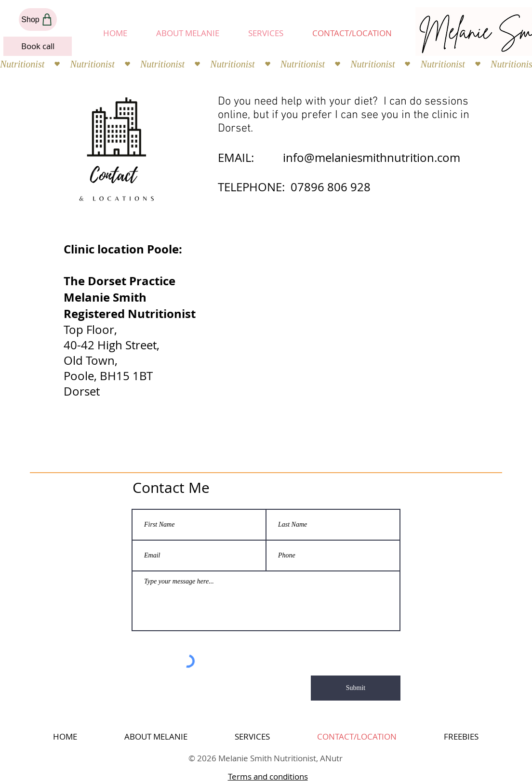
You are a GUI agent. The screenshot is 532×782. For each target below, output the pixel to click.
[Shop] (38, 20)
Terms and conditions (268, 776)
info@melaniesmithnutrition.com (372, 158)
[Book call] (38, 46)
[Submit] (356, 688)
